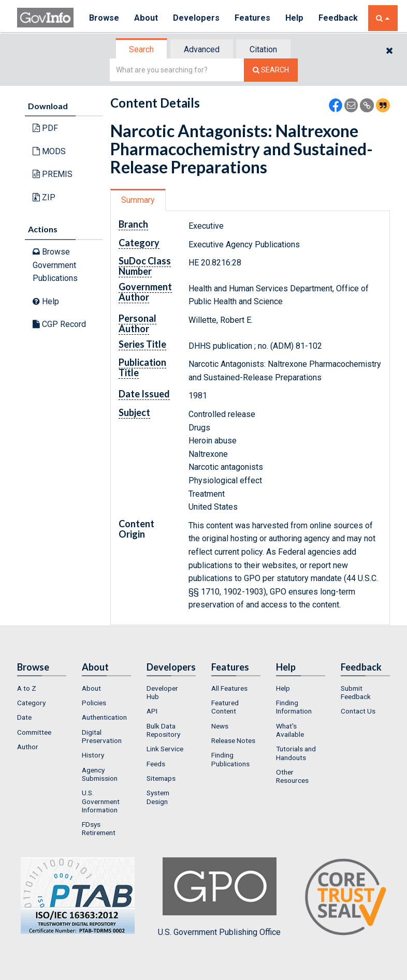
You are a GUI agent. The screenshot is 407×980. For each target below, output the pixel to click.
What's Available (290, 730)
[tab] (142, 49)
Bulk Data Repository (163, 730)
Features (253, 18)
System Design (158, 797)
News (220, 726)
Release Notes (233, 740)
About (146, 18)
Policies (94, 703)
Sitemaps (161, 778)
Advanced (202, 49)
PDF (45, 128)
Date (24, 717)
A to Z (27, 688)
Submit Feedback (356, 692)
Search (141, 49)
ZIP (44, 197)
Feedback (339, 18)
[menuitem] (42, 688)
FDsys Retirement (99, 828)
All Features (229, 688)
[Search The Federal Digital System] (271, 70)
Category (31, 703)
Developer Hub (162, 692)
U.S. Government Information (101, 801)
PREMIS (53, 174)
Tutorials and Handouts (296, 753)
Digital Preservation (102, 736)
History (93, 755)
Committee (34, 732)
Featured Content (225, 707)
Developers (197, 18)
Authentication (104, 717)
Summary (138, 200)
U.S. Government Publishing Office (219, 897)
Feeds (156, 764)
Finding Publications (230, 759)
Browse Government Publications (55, 265)
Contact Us (358, 711)
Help (295, 18)
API (152, 711)
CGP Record (59, 324)
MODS (49, 151)
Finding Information (294, 707)
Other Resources (292, 776)
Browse (104, 18)
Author (28, 747)
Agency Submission (100, 774)
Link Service (165, 749)
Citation (263, 49)
